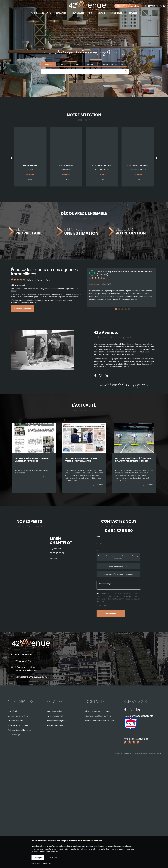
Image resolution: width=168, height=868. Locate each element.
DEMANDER (82, 231)
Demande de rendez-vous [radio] (118, 566)
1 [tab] (116, 309)
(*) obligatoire (101, 605)
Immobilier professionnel (112, 64)
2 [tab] (119, 309)
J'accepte (38, 858)
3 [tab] (122, 309)
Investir (90, 64)
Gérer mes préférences (41, 863)
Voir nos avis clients (23, 309)
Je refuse (53, 857)
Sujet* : (99, 550)
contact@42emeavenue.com (31, 677)
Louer (77, 64)
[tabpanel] (121, 287)
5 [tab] (129, 309)
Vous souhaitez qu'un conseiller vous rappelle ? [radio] (118, 574)
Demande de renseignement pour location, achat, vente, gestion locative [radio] (118, 557)
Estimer (63, 64)
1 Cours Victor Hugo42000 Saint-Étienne (26, 669)
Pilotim (159, 754)
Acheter (48, 64)
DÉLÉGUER (131, 231)
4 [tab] (126, 309)
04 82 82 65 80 (119, 531)
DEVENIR (29, 231)
